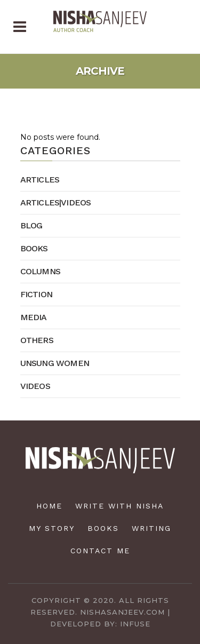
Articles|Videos (56, 202)
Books (34, 248)
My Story (52, 528)
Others (37, 340)
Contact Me (100, 551)
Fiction (36, 294)
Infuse (135, 624)
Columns (40, 271)
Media (34, 317)
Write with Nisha (119, 506)
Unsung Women (55, 363)
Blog (31, 225)
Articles (40, 180)
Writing (151, 528)
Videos (35, 386)
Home (49, 506)
